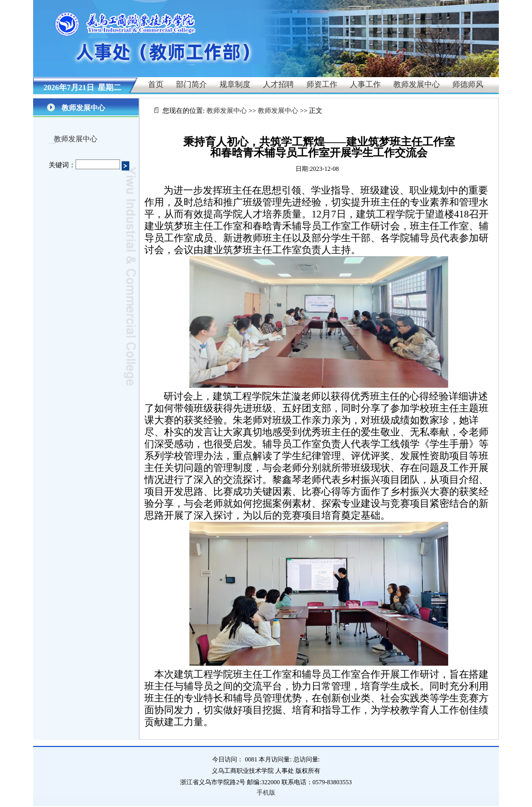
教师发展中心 (417, 84)
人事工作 (365, 84)
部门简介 (191, 84)
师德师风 (468, 84)
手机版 (266, 793)
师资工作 (322, 84)
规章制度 (235, 84)
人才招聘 (278, 84)
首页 (156, 84)
